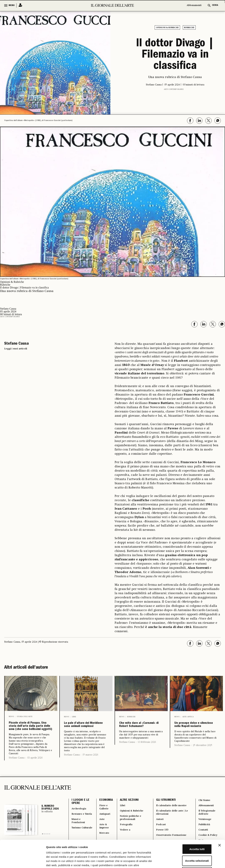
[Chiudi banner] (220, 818)
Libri (74, 715)
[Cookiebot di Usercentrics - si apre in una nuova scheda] (23, 861)
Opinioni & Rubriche (167, 28)
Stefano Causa (17, 773)
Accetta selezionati (187, 833)
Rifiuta (187, 845)
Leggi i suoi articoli (16, 347)
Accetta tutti (187, 822)
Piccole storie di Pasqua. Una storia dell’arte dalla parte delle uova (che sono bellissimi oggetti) (30, 733)
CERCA (215, 5)
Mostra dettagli (185, 861)
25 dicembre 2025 (202, 753)
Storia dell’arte (25, 715)
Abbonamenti (194, 5)
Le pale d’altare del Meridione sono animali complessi (84, 728)
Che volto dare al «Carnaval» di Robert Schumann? (141, 728)
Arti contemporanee (174, 87)
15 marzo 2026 (90, 762)
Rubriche (189, 28)
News (11, 715)
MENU (12, 5)
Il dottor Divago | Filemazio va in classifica (175, 54)
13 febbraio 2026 (147, 749)
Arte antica (188, 715)
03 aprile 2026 (35, 773)
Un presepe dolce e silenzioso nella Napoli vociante (195, 728)
